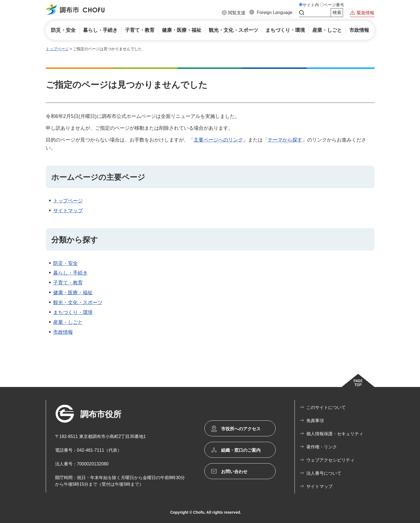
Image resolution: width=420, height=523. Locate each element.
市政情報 (63, 332)
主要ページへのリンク (218, 140)
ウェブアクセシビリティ (330, 460)
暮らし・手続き (70, 273)
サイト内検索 (302, 13)
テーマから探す (285, 140)
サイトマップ (68, 211)
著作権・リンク (322, 447)
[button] (234, 13)
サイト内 (311, 5)
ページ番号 (334, 5)
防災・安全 (65, 263)
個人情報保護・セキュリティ (335, 434)
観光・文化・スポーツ (78, 303)
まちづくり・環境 (73, 312)
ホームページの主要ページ (98, 177)
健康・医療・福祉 (73, 293)
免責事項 (315, 421)
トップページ (57, 49)
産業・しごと (68, 322)
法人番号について (324, 473)
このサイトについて (326, 407)
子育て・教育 (68, 283)
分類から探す (75, 240)
